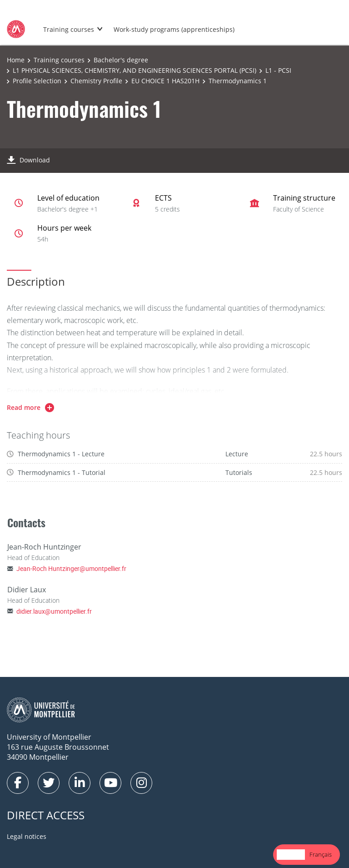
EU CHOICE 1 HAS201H (165, 81)
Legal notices (27, 836)
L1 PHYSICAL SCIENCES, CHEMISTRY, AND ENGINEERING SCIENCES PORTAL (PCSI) (135, 70)
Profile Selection (37, 81)
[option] (321, 855)
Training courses (69, 29)
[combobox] (291, 855)
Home (16, 60)
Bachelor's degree (121, 60)
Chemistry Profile (96, 81)
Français (321, 854)
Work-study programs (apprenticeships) (174, 29)
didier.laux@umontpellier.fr (54, 611)
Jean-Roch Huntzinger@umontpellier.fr (71, 568)
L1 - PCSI (278, 70)
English (291, 854)
